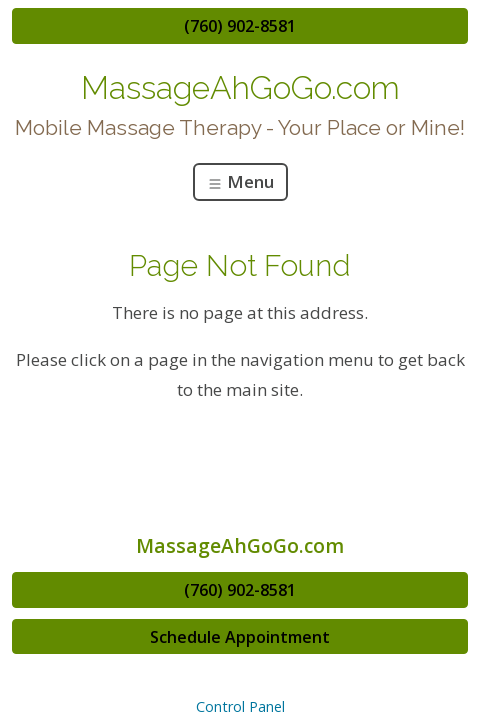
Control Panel (240, 706)
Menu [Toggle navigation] (240, 181)
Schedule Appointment (240, 637)
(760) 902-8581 (240, 26)
